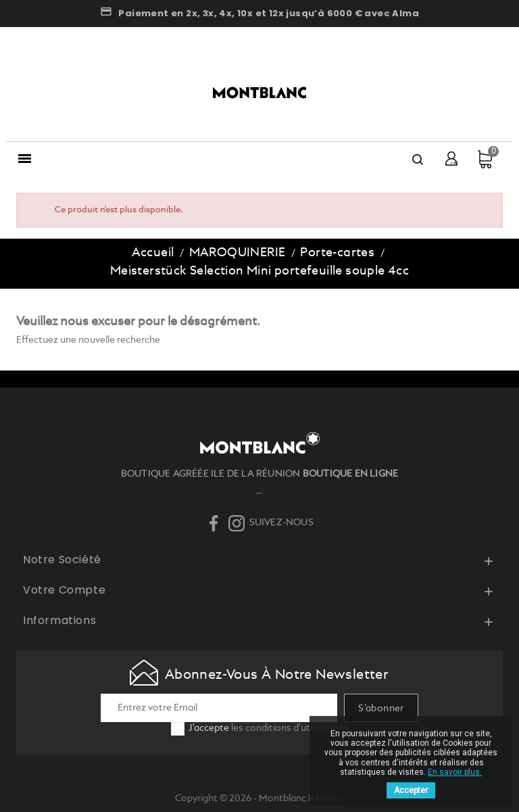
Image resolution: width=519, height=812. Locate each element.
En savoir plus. (455, 772)
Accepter (411, 790)
